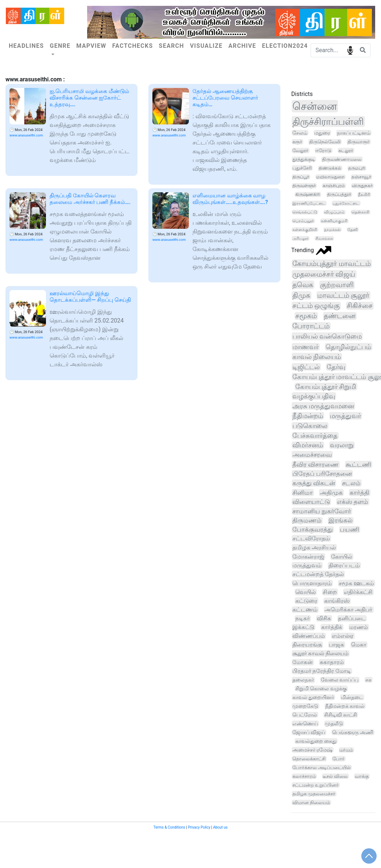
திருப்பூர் (301, 177)
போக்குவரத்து (313, 530)
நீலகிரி (364, 194)
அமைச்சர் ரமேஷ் (312, 750)
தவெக (303, 285)
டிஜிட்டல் (306, 367)
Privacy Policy (199, 827)
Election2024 (285, 46)
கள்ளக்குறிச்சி (305, 230)
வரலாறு (342, 445)
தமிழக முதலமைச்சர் (314, 794)
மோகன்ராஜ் (308, 557)
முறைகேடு (305, 706)
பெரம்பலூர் (303, 221)
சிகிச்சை (360, 306)
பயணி (349, 530)
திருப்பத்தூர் (339, 194)
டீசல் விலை (335, 776)
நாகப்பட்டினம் (354, 133)
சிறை (330, 592)
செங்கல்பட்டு (305, 212)
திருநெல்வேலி (325, 142)
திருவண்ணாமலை (342, 159)
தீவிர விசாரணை (316, 464)
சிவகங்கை (324, 238)
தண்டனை (340, 316)
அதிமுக (331, 493)
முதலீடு (334, 724)
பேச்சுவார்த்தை (315, 436)
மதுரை (322, 133)
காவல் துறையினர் (313, 697)
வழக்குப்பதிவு (314, 396)
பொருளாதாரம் (312, 583)
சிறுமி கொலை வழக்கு (321, 688)
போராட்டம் (311, 326)
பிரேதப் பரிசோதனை (322, 474)
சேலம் (300, 133)
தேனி (353, 230)
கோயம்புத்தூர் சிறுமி (326, 387)
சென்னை (315, 106)
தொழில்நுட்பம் (348, 347)
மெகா (359, 645)
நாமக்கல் (332, 230)
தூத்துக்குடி (304, 159)
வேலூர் (300, 151)
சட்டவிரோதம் (311, 538)
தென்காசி (360, 212)
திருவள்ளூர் (304, 186)
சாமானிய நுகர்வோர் (322, 511)
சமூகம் (306, 316)
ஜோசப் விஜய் (309, 732)
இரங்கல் (341, 520)
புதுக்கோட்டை (346, 203)
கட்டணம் (305, 610)
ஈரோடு (323, 151)
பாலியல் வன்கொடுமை (327, 336)
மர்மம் (346, 750)
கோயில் (342, 557)
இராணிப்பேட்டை (309, 203)
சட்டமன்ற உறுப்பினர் (316, 785)
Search (172, 46)
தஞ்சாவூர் (361, 177)
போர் (339, 759)
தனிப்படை (352, 618)
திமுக (301, 295)
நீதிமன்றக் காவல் (345, 706)
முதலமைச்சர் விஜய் (324, 274)
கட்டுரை (306, 601)
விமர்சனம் (308, 445)
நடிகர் (303, 618)
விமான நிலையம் (311, 803)
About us (220, 827)
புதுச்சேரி (302, 168)
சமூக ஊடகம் (356, 583)
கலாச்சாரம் (304, 776)
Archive (242, 46)
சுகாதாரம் (332, 662)
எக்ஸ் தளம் (353, 502)
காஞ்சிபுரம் (334, 186)
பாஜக (337, 645)
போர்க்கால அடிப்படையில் (322, 767)
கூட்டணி (358, 464)
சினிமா (303, 493)
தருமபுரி (357, 168)
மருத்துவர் (345, 416)
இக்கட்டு (303, 627)
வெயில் (306, 592)
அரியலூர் (300, 238)
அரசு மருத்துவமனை (323, 406)
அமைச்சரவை (312, 455)
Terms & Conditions (169, 827)
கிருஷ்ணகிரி (308, 194)
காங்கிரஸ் (337, 601)
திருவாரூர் (359, 142)
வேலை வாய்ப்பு (340, 680)
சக (368, 680)
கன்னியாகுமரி (334, 221)
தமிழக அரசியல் (314, 547)
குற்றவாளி (337, 285)
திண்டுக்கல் (330, 168)
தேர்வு (336, 367)
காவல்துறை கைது (316, 741)
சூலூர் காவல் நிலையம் (320, 653)
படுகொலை (310, 426)
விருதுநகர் (362, 186)
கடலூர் (346, 151)
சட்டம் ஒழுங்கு (316, 306)
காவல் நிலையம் (317, 357)
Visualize (206, 46)
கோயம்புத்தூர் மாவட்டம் (332, 264)
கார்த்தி (359, 493)
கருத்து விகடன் (314, 483)
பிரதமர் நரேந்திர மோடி (322, 671)
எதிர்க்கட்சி (358, 592)
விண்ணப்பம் (309, 636)
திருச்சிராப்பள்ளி (328, 121)
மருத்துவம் (307, 565)
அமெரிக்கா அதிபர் (349, 610)
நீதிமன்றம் (308, 416)
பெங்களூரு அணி (353, 732)
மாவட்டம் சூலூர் (343, 295)
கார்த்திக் (332, 627)
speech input (350, 50)
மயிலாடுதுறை (330, 177)
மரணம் (359, 627)
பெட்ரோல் (305, 715)
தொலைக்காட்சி (309, 759)
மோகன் (303, 662)
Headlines (26, 46)
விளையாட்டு (311, 502)
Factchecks (133, 46)
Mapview (91, 46)
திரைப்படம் (344, 565)
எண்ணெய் (305, 724)
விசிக (324, 618)
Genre (60, 46)
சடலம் (351, 483)
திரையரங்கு (307, 645)
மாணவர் (306, 347)
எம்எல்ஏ (343, 636)
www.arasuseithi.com (26, 135)
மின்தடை (352, 697)
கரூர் (297, 142)
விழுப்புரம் (334, 212)
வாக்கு (362, 776)
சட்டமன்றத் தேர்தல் (318, 574)
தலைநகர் (303, 680)
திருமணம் (307, 520)
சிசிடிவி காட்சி (341, 715)
